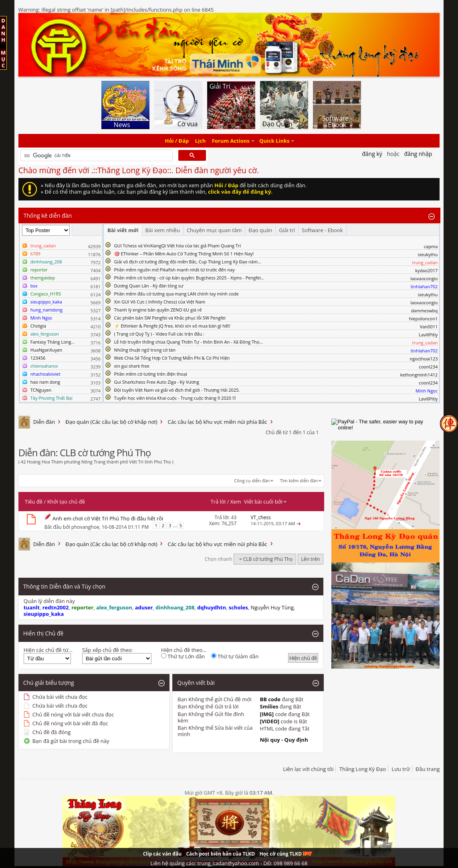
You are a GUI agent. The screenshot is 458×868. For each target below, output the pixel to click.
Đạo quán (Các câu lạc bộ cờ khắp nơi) (111, 422)
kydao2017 (426, 270)
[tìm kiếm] (96, 156)
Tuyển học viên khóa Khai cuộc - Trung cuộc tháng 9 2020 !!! (175, 398)
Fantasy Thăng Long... (52, 342)
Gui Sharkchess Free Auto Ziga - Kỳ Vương (157, 382)
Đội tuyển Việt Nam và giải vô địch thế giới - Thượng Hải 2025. (177, 390)
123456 (38, 358)
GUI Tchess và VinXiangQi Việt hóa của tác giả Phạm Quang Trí (178, 246)
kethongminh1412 (419, 375)
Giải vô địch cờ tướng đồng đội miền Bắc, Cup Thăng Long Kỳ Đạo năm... (188, 262)
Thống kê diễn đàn (48, 215)
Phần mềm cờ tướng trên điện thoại (151, 374)
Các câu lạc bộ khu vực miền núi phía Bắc (217, 422)
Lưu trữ (400, 769)
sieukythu (428, 254)
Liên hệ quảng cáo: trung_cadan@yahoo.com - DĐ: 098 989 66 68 (229, 863)
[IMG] (267, 714)
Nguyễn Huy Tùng (272, 607)
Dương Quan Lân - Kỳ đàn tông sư (149, 286)
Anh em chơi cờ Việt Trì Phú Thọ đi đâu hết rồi (108, 518)
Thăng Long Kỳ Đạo (363, 769)
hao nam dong (45, 382)
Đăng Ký (372, 154)
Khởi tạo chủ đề (66, 502)
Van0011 (429, 327)
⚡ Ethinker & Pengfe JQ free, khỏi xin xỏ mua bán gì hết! (172, 326)
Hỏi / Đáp (177, 141)
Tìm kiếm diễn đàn (299, 481)
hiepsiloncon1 (424, 319)
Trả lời (218, 502)
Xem (236, 502)
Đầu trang (428, 769)
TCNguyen (41, 390)
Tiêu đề (34, 502)
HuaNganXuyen (46, 350)
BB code (270, 699)
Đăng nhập (418, 154)
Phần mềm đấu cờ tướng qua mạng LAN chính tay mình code (177, 294)
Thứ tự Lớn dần (183, 656)
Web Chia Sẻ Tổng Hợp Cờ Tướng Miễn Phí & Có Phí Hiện (172, 358)
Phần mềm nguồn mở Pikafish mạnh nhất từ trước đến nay (175, 270)
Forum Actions (231, 141)
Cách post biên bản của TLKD (220, 854)
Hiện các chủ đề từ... (48, 650)
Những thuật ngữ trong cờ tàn (145, 350)
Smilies (269, 706)
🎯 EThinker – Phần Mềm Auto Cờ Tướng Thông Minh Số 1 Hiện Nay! (184, 254)
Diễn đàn (44, 422)
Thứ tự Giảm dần (235, 656)
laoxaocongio (424, 278)
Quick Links (274, 141)
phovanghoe (85, 527)
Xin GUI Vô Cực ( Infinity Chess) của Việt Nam (160, 302)
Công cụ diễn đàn (252, 481)
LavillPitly (428, 335)
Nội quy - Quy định (284, 740)
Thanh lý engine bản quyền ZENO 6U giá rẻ (158, 310)
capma (431, 246)
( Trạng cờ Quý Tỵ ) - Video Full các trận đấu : (159, 334)
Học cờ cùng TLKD (285, 854)
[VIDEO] (269, 721)
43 (234, 517)
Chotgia (38, 326)
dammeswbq (425, 311)
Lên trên (311, 559)
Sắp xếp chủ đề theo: (107, 650)
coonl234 (428, 367)
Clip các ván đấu (162, 854)
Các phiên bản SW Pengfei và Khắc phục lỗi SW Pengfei (170, 318)
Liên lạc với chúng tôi (308, 769)
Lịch (201, 141)
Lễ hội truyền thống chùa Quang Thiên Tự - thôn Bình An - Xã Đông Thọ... (189, 342)
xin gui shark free (132, 366)
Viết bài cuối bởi (266, 502)
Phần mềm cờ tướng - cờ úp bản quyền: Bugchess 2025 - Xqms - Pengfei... (189, 278)
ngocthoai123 (424, 359)
